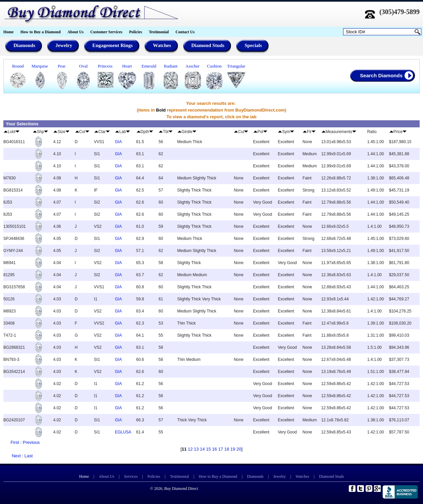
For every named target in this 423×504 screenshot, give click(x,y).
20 (239, 449)
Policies (135, 32)
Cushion (214, 66)
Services (131, 476)
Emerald (149, 66)
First (15, 442)
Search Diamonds (381, 75)
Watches (302, 476)
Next (16, 456)
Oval (83, 66)
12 (190, 449)
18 (227, 449)
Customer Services (106, 32)
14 (202, 449)
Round (18, 66)
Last (29, 456)
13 (196, 449)
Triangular (236, 66)
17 (221, 449)
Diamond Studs (331, 476)
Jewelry (279, 476)
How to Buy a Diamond (41, 32)
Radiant (171, 66)
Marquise (40, 66)
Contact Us (185, 32)
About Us (76, 32)
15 (208, 449)
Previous (31, 442)
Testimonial (159, 32)
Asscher (193, 66)
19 (233, 449)
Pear (62, 66)
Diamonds (255, 476)
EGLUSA (123, 432)
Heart (127, 66)
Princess (105, 66)
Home (9, 32)
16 (215, 449)
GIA (118, 142)
